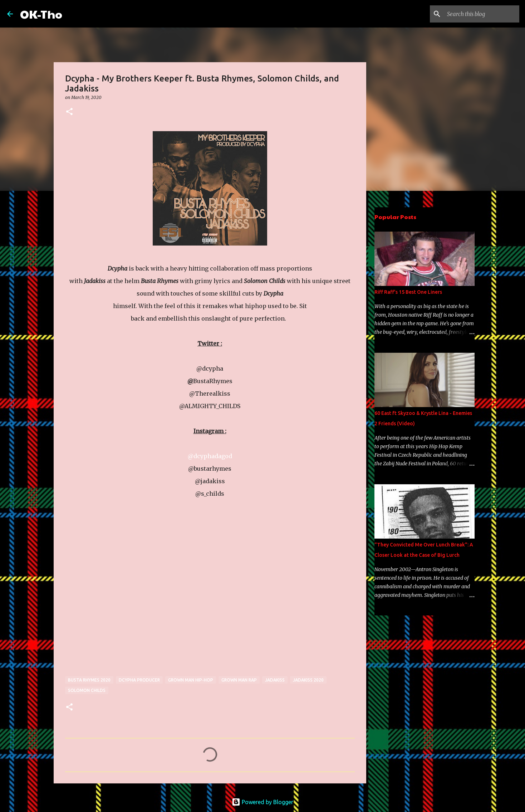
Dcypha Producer (139, 680)
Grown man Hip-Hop (191, 680)
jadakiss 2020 (308, 680)
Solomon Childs (87, 690)
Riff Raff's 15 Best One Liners (408, 292)
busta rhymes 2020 (89, 680)
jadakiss (275, 680)
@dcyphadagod (210, 456)
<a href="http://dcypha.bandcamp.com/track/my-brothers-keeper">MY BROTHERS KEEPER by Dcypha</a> (128, 591)
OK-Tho (41, 14)
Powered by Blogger (262, 802)
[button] (69, 112)
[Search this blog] (482, 14)
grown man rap (239, 680)
